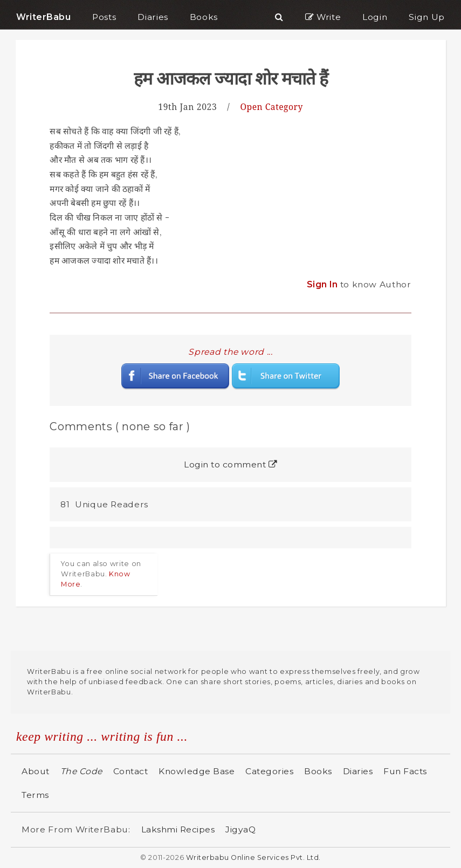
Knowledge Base (197, 771)
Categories (269, 771)
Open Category (271, 107)
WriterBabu (43, 17)
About (36, 771)
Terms (35, 795)
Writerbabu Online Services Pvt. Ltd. (253, 857)
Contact (131, 771)
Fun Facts (405, 771)
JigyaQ (240, 829)
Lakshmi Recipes (178, 829)
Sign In (324, 284)
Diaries (358, 771)
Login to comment (231, 464)
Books (318, 771)
